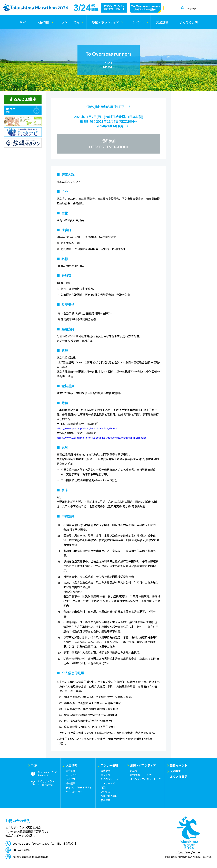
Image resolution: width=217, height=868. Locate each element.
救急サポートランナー (142, 775)
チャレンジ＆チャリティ (79, 787)
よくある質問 (189, 22)
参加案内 (105, 800)
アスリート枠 (108, 783)
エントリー (107, 775)
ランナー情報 (109, 765)
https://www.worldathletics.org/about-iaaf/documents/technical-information (102, 437)
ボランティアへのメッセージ (146, 779)
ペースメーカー (74, 792)
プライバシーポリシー (188, 853)
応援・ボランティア (143, 765)
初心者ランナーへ (110, 779)
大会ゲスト (72, 779)
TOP (22, 22)
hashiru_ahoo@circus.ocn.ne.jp (30, 857)
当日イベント (179, 765)
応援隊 (134, 771)
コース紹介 (72, 775)
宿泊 (103, 787)
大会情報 (72, 765)
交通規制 (162, 22)
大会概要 (71, 771)
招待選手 (71, 783)
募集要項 (105, 771)
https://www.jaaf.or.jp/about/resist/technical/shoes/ (87, 428)
